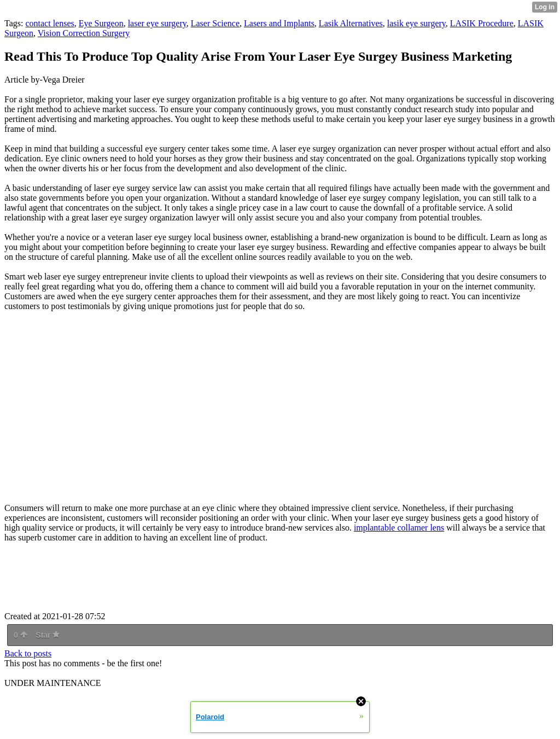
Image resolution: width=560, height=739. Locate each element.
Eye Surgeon (101, 23)
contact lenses (49, 23)
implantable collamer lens (399, 528)
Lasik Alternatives (351, 23)
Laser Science (215, 23)
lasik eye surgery (416, 23)
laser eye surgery (157, 23)
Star (48, 635)
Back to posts (28, 653)
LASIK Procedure (482, 23)
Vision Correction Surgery (84, 33)
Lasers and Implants (279, 23)
